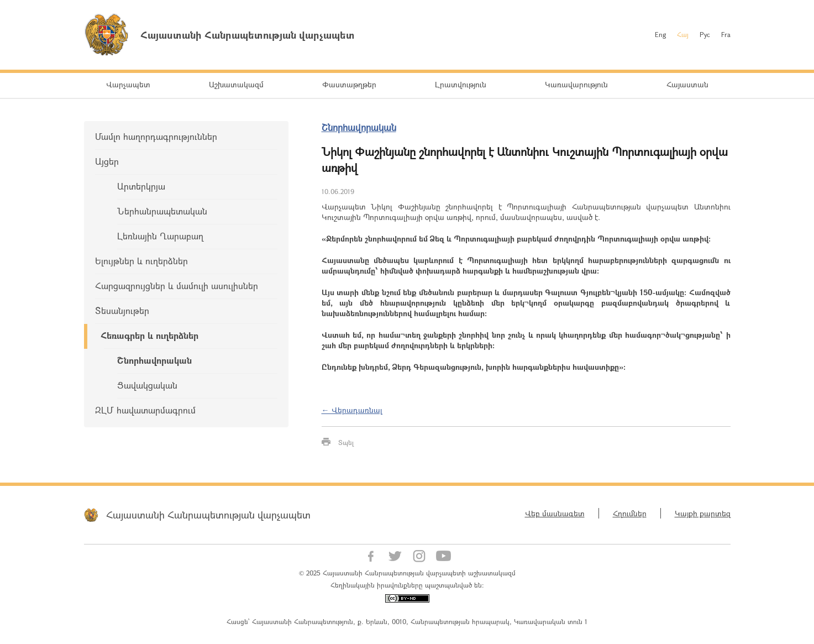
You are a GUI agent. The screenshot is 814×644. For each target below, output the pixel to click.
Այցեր (107, 161)
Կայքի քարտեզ (703, 513)
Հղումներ (630, 513)
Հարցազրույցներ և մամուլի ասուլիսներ (177, 286)
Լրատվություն (461, 84)
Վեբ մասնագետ (555, 513)
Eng (660, 34)
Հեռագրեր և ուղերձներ (149, 335)
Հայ (683, 34)
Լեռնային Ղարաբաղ (160, 236)
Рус (705, 34)
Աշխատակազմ (236, 84)
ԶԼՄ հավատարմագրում (145, 410)
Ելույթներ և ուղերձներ (141, 261)
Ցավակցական (147, 385)
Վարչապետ (128, 84)
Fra (726, 34)
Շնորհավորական (154, 360)
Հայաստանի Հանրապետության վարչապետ (208, 515)
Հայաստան (687, 84)
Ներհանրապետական (162, 211)
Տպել (346, 442)
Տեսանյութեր (122, 310)
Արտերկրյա (141, 186)
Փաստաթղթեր (349, 84)
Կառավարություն (576, 84)
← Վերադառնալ (352, 410)
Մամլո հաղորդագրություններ (156, 136)
